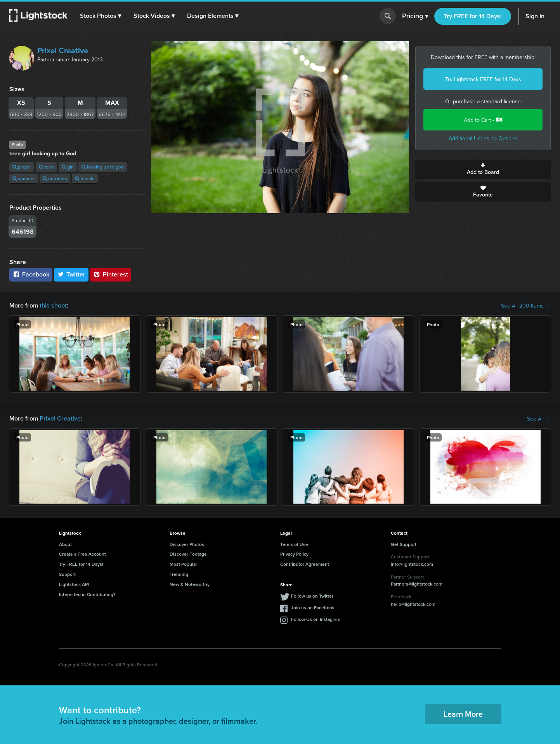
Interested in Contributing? (87, 594)
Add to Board (483, 169)
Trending (179, 574)
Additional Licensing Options (483, 138)
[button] (101, 16)
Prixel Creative (63, 50)
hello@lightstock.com (413, 604)
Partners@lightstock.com (417, 584)
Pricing (415, 16)
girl (68, 167)
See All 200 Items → (526, 306)
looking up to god (103, 167)
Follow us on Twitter (312, 596)
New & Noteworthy (190, 584)
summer (24, 178)
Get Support (404, 544)
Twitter (71, 274)
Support (67, 574)
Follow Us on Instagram (316, 619)
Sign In (535, 16)
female (85, 178)
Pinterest (111, 274)
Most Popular (183, 564)
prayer (22, 167)
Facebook (31, 274)
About (65, 544)
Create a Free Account (82, 554)
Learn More (463, 714)
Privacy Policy (294, 554)
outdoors (55, 178)
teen (46, 167)
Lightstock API (74, 584)
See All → (539, 419)
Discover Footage (188, 554)
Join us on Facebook (313, 608)
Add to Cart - (483, 120)
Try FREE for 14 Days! (473, 16)
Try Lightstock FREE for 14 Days (483, 79)
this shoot (53, 305)
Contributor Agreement (305, 564)
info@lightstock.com (412, 564)
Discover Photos (187, 544)
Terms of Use (294, 544)
